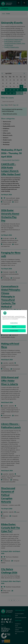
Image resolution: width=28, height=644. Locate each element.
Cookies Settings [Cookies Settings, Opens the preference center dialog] (14, 323)
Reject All (14, 327)
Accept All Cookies (14, 331)
